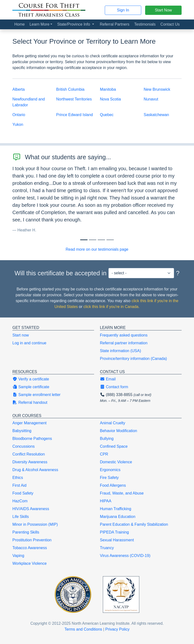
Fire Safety (109, 478)
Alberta (19, 89)
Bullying (107, 439)
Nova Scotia (110, 99)
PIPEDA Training (114, 532)
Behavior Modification (119, 431)
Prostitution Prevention (32, 540)
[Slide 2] (101, 240)
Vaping (18, 556)
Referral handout (30, 402)
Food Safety (23, 493)
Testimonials (145, 24)
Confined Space (114, 446)
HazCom (20, 501)
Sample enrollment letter (36, 395)
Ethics (18, 478)
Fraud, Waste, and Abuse (122, 493)
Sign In (123, 10)
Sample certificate (31, 387)
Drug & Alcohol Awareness (35, 470)
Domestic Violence (116, 462)
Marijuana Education (118, 517)
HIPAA (106, 501)
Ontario (19, 115)
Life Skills (21, 517)
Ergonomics (110, 470)
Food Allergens (113, 485)
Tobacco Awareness (30, 548)
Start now (21, 335)
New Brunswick (157, 89)
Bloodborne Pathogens (32, 439)
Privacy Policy (117, 629)
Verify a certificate (31, 379)
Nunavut (151, 99)
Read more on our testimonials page (97, 249)
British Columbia (70, 89)
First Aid (19, 485)
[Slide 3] (110, 240)
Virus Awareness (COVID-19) (125, 556)
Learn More (39, 24)
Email (108, 379)
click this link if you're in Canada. (111, 307)
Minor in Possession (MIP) (35, 524)
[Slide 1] (93, 240)
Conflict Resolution (29, 454)
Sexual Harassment (117, 540)
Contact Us (170, 24)
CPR (104, 454)
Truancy (107, 548)
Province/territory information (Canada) (133, 359)
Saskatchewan (156, 115)
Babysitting (22, 431)
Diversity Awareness (30, 462)
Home (20, 24)
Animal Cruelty (113, 423)
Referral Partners (115, 24)
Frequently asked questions (124, 335)
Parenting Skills (26, 532)
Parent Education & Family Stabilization (134, 524)
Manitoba (108, 89)
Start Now (163, 10)
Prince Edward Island (75, 115)
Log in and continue (29, 343)
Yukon (18, 124)
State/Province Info (74, 24)
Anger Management (30, 423)
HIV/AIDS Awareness (31, 509)
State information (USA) (120, 351)
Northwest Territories (74, 99)
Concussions (24, 446)
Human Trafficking (116, 509)
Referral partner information (124, 343)
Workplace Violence (30, 563)
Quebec (107, 115)
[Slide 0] (84, 240)
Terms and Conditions (83, 629)
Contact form (114, 387)
